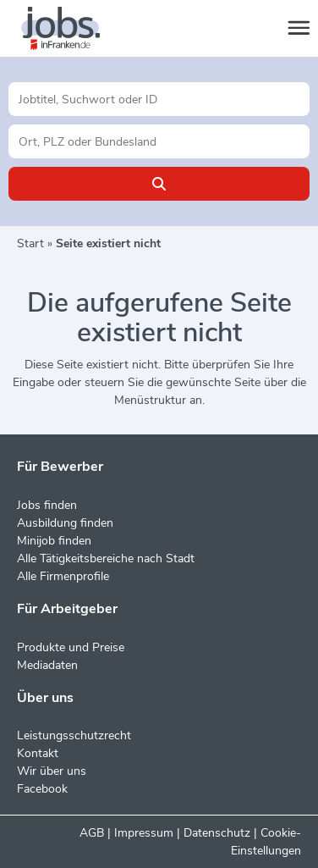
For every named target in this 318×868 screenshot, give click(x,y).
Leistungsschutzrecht (74, 735)
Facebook (42, 789)
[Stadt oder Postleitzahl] (159, 141)
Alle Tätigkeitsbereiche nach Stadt (106, 558)
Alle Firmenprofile (63, 576)
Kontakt (38, 753)
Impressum (144, 833)
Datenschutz (217, 833)
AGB (92, 833)
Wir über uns (52, 771)
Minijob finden (54, 541)
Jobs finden (47, 505)
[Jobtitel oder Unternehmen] (159, 99)
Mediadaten (47, 665)
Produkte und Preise (71, 647)
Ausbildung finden (65, 523)
